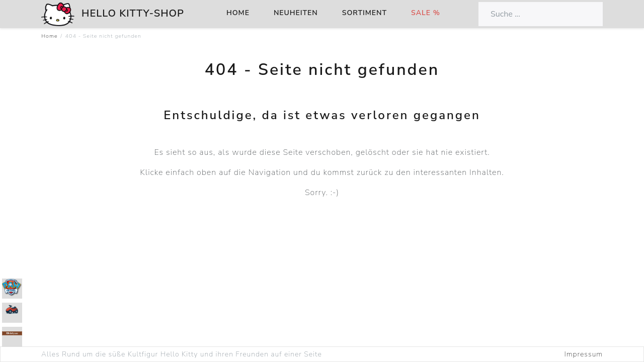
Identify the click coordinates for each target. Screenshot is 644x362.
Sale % (426, 13)
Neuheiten (296, 13)
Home (238, 13)
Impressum (584, 354)
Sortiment (365, 13)
